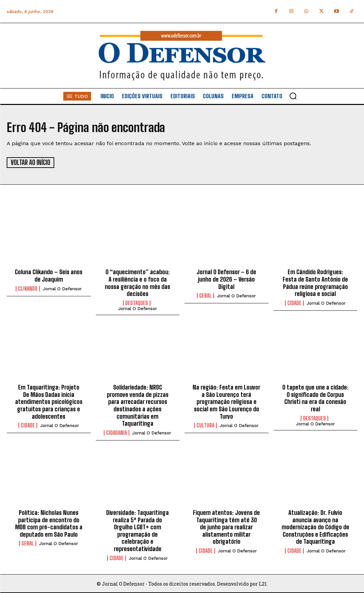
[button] (293, 96)
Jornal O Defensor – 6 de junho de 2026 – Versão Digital (226, 279)
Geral (205, 295)
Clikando (28, 288)
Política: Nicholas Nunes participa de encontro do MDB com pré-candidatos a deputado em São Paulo (49, 523)
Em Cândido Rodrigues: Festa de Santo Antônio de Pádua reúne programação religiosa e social (315, 282)
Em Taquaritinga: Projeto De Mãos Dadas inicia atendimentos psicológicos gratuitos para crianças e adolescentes (49, 401)
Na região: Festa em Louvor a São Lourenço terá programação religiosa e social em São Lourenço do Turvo (226, 401)
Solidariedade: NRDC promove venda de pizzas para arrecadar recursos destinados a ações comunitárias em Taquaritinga (138, 405)
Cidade (294, 302)
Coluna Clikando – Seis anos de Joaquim (49, 275)
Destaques (137, 302)
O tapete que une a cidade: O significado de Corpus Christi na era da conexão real (315, 398)
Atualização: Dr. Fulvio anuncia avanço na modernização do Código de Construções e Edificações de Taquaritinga (315, 527)
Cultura (205, 425)
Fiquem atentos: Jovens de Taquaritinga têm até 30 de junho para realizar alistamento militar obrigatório (226, 527)
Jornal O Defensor (62, 288)
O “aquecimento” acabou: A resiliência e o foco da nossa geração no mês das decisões (137, 282)
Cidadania (117, 432)
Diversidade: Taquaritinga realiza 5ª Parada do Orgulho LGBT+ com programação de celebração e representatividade (137, 530)
